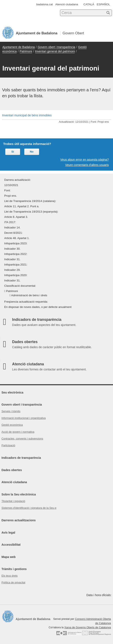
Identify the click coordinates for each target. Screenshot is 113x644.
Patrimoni (26, 51)
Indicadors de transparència (21, 458)
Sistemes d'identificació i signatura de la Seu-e (29, 508)
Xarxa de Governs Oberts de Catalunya (88, 627)
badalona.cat (45, 4)
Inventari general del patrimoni (55, 51)
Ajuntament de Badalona (18, 47)
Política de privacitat (13, 583)
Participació (8, 445)
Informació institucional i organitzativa (24, 418)
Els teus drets (10, 576)
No (32, 152)
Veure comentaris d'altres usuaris (87, 165)
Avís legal (8, 533)
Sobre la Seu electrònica (19, 494)
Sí (13, 152)
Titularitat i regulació (13, 501)
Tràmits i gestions (14, 569)
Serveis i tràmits (11, 411)
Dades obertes (12, 470)
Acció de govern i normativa (18, 432)
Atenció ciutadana (67, 4)
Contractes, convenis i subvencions (22, 439)
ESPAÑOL (103, 4)
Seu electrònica (12, 392)
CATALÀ (89, 4)
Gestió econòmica (12, 425)
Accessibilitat (11, 545)
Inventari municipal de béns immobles (27, 115)
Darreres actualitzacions (19, 520)
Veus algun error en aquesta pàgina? (84, 160)
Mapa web (9, 557)
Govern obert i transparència (56, 47)
